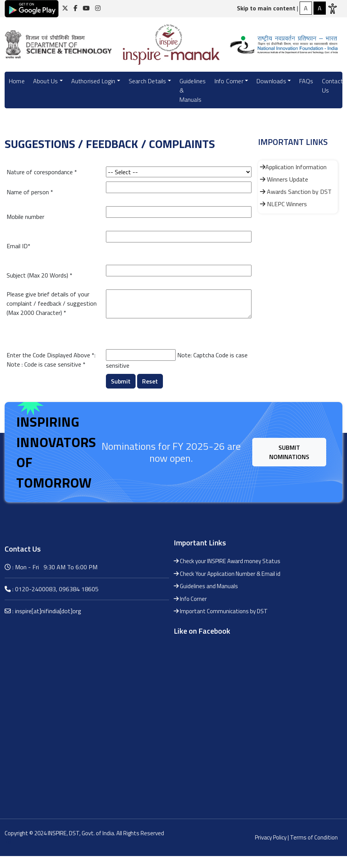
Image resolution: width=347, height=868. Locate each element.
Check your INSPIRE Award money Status (227, 561)
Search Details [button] (148, 81)
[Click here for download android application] (32, 8)
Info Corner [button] (229, 81)
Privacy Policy (271, 837)
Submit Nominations (289, 452)
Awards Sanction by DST (296, 192)
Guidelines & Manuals (193, 90)
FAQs (306, 81)
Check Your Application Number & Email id (227, 574)
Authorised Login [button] (93, 81)
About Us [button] (46, 81)
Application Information (293, 167)
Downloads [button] (271, 81)
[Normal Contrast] (320, 8)
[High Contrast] (306, 8)
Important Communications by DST (221, 611)
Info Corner (190, 599)
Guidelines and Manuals (206, 586)
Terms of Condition (314, 837)
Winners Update (284, 179)
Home (17, 81)
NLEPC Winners (283, 204)
